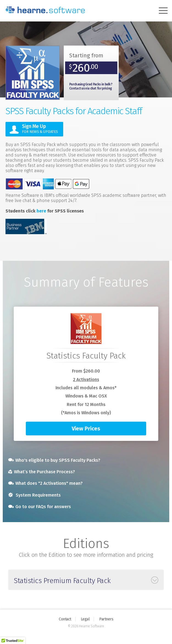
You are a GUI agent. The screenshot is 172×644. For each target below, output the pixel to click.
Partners (106, 619)
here (41, 211)
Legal (85, 619)
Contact (65, 619)
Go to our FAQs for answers (40, 507)
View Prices (86, 429)
